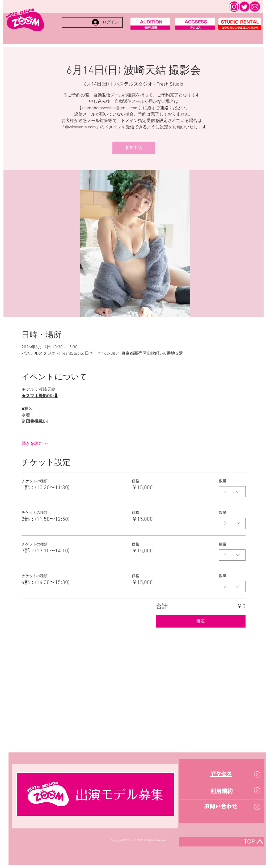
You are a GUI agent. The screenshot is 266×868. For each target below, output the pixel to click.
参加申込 (134, 148)
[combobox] (232, 492)
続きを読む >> (35, 444)
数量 (223, 481)
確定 (201, 621)
